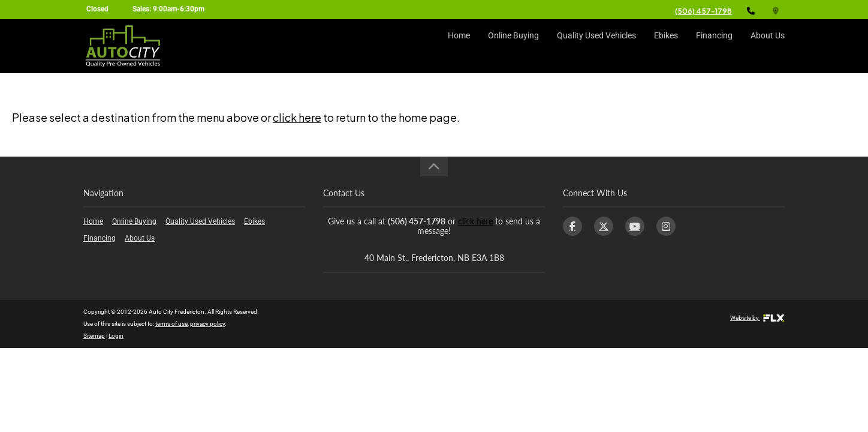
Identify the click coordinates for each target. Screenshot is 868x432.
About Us (768, 46)
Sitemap (94, 336)
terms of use (171, 324)
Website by (757, 318)
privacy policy (207, 324)
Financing (714, 46)
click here (297, 117)
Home (459, 46)
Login (116, 336)
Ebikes (666, 46)
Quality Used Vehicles (596, 46)
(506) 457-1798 (703, 11)
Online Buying (513, 46)
